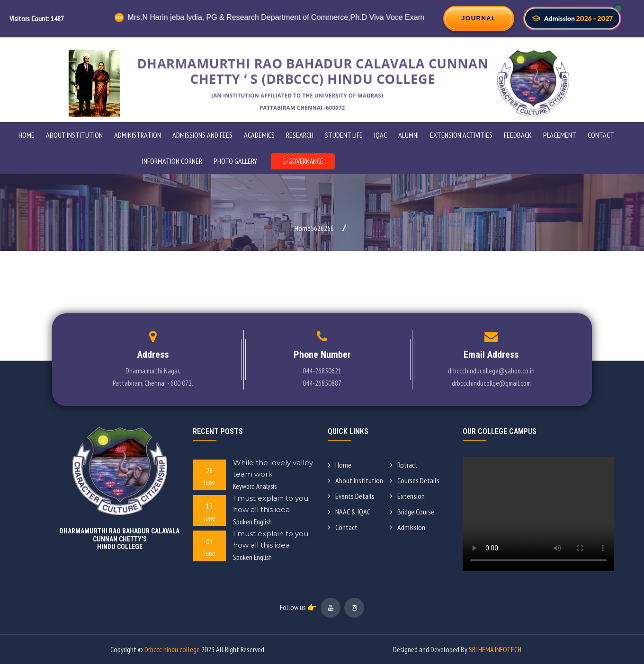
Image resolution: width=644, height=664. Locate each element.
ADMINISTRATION (138, 135)
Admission (407, 527)
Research (300, 135)
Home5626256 (314, 228)
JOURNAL (479, 18)
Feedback (518, 135)
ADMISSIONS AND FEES (202, 135)
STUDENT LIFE (344, 135)
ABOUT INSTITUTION (74, 135)
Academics (259, 135)
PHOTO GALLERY (235, 161)
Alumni (408, 135)
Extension (407, 496)
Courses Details (415, 480)
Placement (560, 135)
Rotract (404, 465)
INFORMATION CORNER (172, 161)
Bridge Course (412, 512)
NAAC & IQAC (349, 512)
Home (27, 135)
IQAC (380, 135)
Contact (601, 135)
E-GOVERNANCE (303, 161)
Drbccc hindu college (172, 649)
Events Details (351, 496)
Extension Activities (461, 135)
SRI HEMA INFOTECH (495, 649)
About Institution (355, 480)
